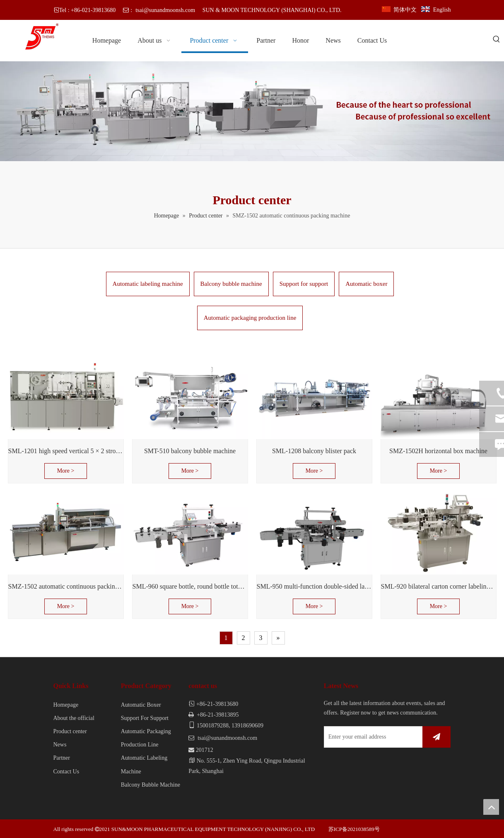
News (60, 745)
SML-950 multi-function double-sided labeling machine (314, 586)
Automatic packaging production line (250, 318)
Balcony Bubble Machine (151, 785)
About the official (74, 718)
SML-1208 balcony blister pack (314, 451)
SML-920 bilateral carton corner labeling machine (439, 586)
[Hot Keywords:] (497, 40)
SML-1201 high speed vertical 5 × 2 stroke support (66, 451)
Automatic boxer (366, 284)
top (491, 807)
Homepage (66, 705)
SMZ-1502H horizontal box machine (438, 451)
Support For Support (145, 718)
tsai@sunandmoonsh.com (165, 10)
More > (66, 471)
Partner (62, 758)
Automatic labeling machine (148, 284)
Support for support (304, 284)
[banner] (252, 111)
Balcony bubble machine (231, 284)
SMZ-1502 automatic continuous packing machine (66, 586)
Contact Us (66, 772)
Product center (70, 731)
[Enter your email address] (372, 737)
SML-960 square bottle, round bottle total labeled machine (190, 586)
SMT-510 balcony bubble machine (190, 451)
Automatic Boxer (141, 705)
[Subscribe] (436, 737)
